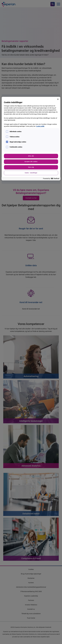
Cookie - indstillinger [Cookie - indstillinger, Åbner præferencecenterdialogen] (31, 173)
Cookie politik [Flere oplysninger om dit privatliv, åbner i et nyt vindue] (40, 126)
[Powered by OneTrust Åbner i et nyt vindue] (51, 179)
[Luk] (58, 99)
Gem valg (31, 167)
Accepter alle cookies (31, 162)
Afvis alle (31, 156)
